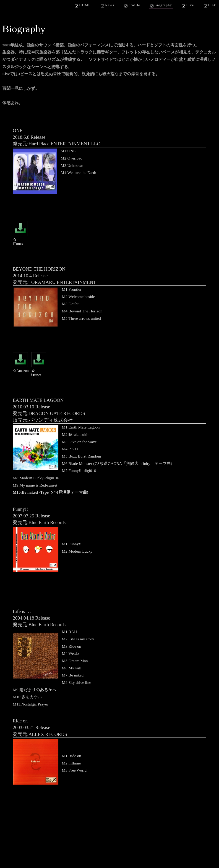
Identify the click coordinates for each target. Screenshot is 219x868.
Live (188, 5)
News (107, 5)
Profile (132, 5)
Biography (161, 5)
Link (210, 5)
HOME (82, 5)
